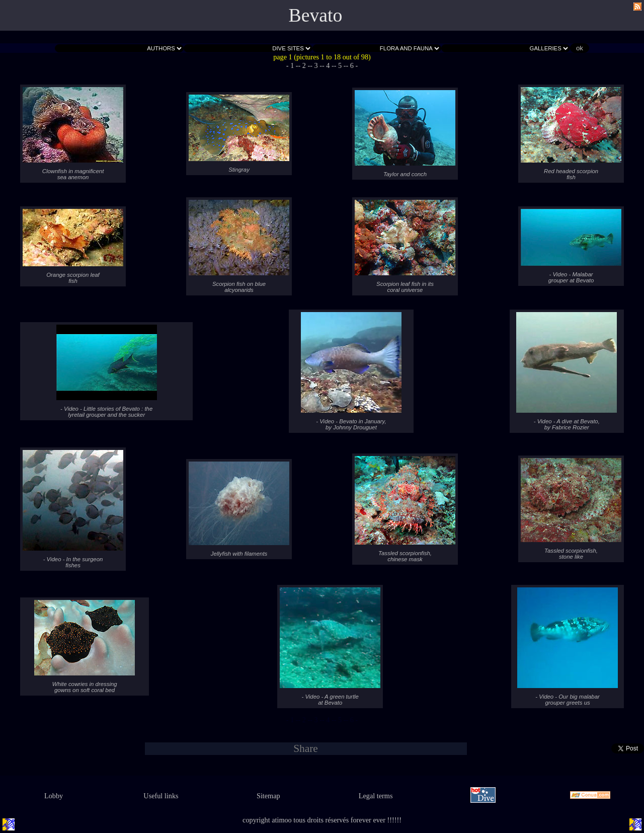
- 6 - (352, 65)
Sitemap (268, 796)
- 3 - (316, 65)
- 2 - (304, 65)
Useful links (161, 796)
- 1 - (292, 65)
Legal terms (376, 796)
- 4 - (328, 65)
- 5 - (340, 65)
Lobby (54, 796)
